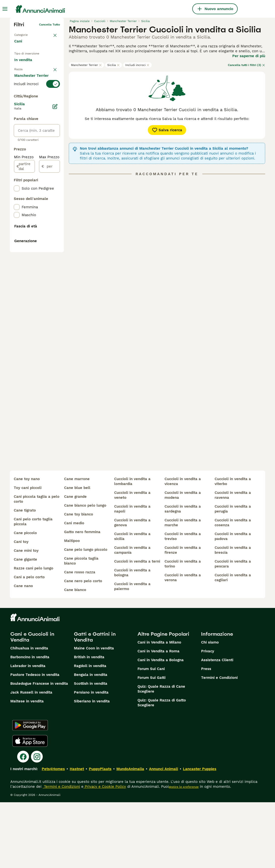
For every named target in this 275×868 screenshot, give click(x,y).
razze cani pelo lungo (34, 634)
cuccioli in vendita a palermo (132, 652)
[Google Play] (30, 791)
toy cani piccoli (28, 553)
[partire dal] (24, 291)
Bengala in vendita (91, 740)
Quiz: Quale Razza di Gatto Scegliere (162, 768)
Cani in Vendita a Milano (159, 708)
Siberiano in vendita (92, 767)
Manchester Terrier (86, 65)
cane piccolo (25, 599)
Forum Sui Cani (151, 735)
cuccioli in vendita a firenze (183, 616)
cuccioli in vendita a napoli (132, 575)
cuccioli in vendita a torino (183, 630)
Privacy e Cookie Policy (105, 852)
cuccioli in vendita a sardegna (183, 575)
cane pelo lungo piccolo (86, 615)
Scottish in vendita (91, 749)
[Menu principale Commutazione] (5, 9)
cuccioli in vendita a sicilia (132, 602)
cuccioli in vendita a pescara (233, 630)
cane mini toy (26, 616)
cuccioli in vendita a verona (183, 643)
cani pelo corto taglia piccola (33, 587)
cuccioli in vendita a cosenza (233, 588)
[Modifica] (55, 232)
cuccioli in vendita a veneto (132, 561)
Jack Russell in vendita (31, 758)
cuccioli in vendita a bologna (132, 638)
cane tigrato (25, 576)
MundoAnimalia (130, 835)
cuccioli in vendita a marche (183, 588)
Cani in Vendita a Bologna (161, 726)
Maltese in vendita (27, 767)
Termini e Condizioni (219, 743)
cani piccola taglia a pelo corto (37, 565)
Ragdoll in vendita (90, 732)
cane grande (75, 562)
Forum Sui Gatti (151, 743)
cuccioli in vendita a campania (132, 616)
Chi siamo (210, 708)
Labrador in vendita (28, 732)
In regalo (26, 73)
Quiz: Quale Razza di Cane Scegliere (161, 755)
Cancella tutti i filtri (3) (247, 65)
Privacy (208, 717)
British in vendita (89, 723)
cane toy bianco (79, 580)
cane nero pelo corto (83, 647)
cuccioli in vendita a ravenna (233, 561)
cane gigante (25, 625)
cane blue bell (77, 553)
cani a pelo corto (29, 643)
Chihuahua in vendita (29, 714)
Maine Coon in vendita (94, 714)
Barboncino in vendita (30, 723)
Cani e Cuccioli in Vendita (32, 703)
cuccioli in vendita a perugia (233, 575)
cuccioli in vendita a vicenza (183, 547)
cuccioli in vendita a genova (132, 588)
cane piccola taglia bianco (81, 627)
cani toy (21, 607)
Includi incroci (137, 65)
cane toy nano (27, 545)
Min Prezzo (24, 282)
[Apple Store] (30, 807)
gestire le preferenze (184, 853)
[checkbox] (17, 130)
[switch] (37, 105)
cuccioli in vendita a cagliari (233, 643)
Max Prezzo (49, 282)
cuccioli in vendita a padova (233, 602)
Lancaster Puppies (200, 835)
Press (206, 735)
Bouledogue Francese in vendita (39, 749)
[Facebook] (23, 822)
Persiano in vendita (91, 758)
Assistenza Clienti (217, 726)
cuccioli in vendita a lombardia (132, 547)
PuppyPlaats (100, 835)
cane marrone (77, 545)
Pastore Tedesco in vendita (35, 740)
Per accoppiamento (35, 84)
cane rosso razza (80, 638)
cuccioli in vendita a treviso (183, 602)
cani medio (74, 589)
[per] (49, 291)
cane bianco (75, 656)
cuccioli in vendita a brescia (233, 616)
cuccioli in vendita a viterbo (233, 547)
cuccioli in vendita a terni (137, 627)
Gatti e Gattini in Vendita (95, 703)
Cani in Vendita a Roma (158, 717)
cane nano (23, 652)
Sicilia (114, 65)
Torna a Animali (25, 32)
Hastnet (77, 835)
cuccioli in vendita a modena (183, 561)
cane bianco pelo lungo (85, 571)
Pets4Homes (53, 835)
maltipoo (72, 606)
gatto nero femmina (82, 598)
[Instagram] (37, 822)
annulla (55, 96)
